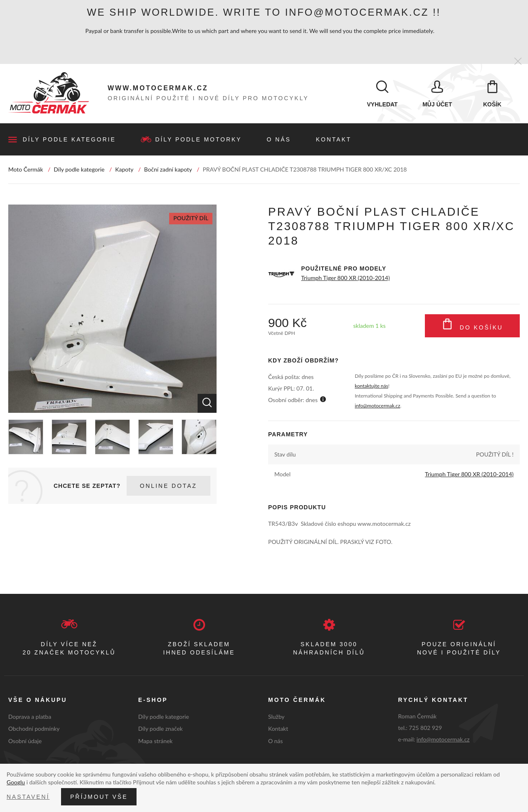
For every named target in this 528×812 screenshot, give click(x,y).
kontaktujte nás (371, 386)
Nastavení (28, 797)
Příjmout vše (99, 797)
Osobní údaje (25, 741)
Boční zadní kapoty (168, 170)
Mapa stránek (155, 741)
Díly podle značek (160, 729)
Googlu (16, 782)
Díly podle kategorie (69, 140)
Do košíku (473, 326)
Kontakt (334, 140)
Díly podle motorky (198, 140)
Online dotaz (168, 486)
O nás (279, 140)
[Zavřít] (518, 62)
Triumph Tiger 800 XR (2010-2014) (345, 278)
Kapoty (124, 170)
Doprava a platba (30, 717)
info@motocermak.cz (377, 406)
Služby (276, 717)
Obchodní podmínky (34, 729)
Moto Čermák (26, 170)
